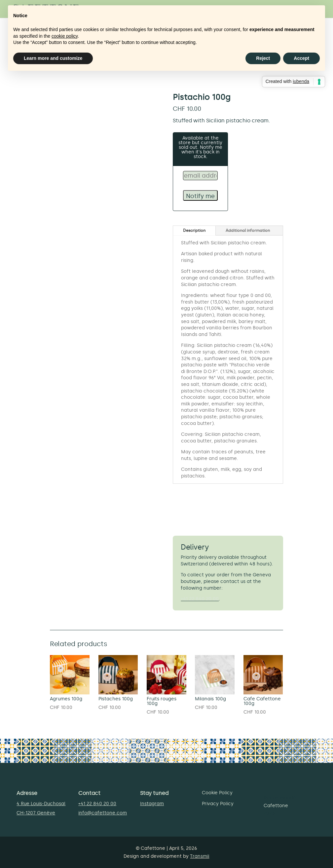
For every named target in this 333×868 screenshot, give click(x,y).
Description (194, 230)
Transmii (200, 856)
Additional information (248, 230)
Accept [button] (301, 58)
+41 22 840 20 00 (200, 599)
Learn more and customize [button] (53, 58)
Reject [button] (263, 58)
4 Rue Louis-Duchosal (41, 804)
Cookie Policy (217, 793)
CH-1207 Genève (36, 813)
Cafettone (276, 806)
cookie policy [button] (65, 36)
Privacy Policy (218, 804)
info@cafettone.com (103, 813)
